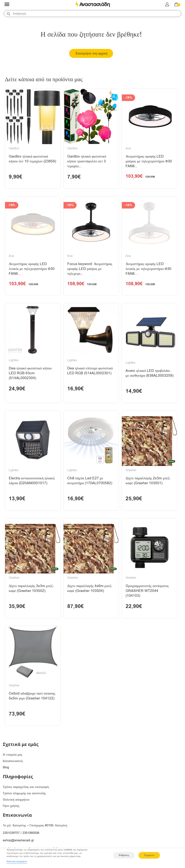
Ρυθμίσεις (124, 855)
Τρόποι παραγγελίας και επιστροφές (26, 795)
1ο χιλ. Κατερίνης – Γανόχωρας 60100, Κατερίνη (35, 834)
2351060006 (31, 841)
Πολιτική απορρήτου (16, 808)
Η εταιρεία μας (13, 763)
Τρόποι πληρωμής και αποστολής (24, 801)
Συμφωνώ (149, 855)
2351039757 (11, 841)
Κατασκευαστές (13, 769)
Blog (6, 776)
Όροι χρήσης (11, 814)
